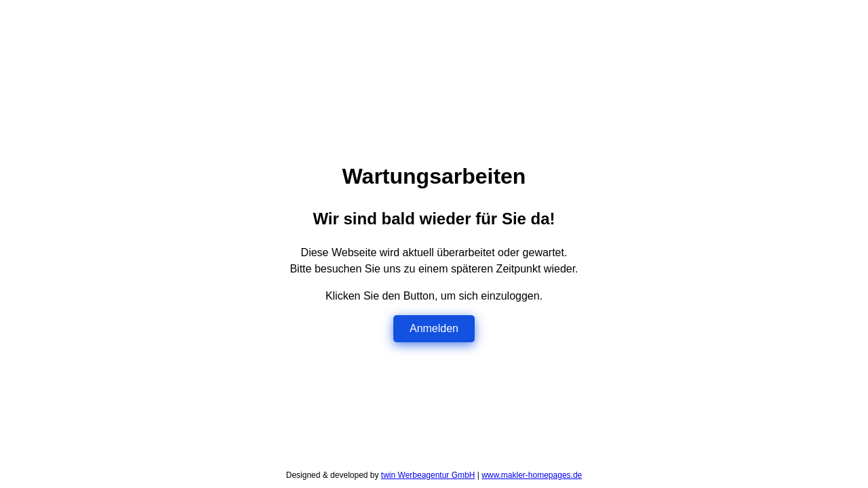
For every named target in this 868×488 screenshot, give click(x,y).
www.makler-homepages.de (532, 475)
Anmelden (434, 328)
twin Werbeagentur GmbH (428, 475)
